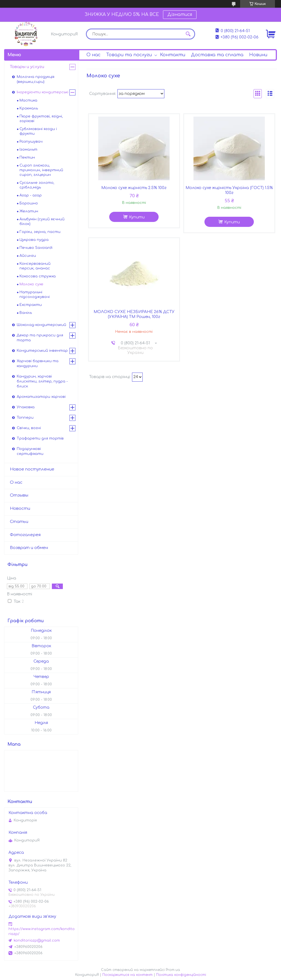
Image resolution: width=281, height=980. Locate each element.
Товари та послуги (129, 55)
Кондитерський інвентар (42, 351)
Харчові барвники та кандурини (38, 364)
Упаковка (26, 407)
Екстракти (31, 305)
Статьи (19, 522)
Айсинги (28, 256)
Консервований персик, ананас (35, 266)
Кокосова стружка (38, 276)
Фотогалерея (25, 535)
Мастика (28, 100)
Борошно (29, 203)
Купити (137, 217)
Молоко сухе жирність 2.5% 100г (134, 188)
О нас (93, 55)
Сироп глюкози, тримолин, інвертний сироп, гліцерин (41, 170)
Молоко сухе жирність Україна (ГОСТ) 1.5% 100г (229, 190)
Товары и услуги (27, 67)
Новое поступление (32, 469)
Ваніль (26, 313)
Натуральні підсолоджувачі (35, 295)
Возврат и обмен (29, 548)
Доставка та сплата (217, 55)
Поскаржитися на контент (127, 975)
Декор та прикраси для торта (40, 338)
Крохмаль (29, 108)
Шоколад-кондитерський (41, 325)
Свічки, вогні (29, 428)
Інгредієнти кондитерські (43, 92)
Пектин (27, 157)
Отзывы (19, 495)
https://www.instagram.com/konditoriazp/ (42, 931)
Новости (20, 509)
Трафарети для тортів (40, 438)
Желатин (29, 211)
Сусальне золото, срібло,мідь (37, 185)
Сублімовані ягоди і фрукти (38, 131)
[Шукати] (188, 34)
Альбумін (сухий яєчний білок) (42, 222)
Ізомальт (28, 150)
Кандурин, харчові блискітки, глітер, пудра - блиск (42, 381)
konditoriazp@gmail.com (37, 940)
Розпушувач (31, 142)
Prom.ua (173, 970)
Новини (258, 55)
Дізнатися (180, 15)
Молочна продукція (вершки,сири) (36, 79)
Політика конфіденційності (181, 975)
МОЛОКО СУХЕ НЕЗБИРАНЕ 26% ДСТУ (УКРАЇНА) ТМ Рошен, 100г (134, 314)
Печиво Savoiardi (36, 248)
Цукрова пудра (34, 240)
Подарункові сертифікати (30, 451)
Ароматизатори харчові (41, 397)
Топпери (25, 418)
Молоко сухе (31, 284)
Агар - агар (31, 195)
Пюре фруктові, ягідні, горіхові (41, 119)
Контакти (173, 55)
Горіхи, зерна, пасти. (40, 232)
